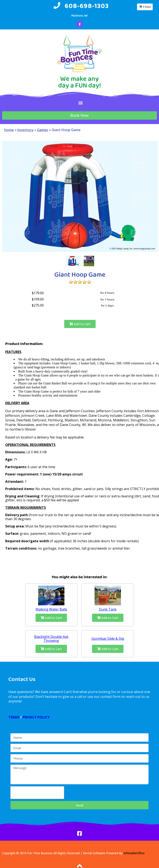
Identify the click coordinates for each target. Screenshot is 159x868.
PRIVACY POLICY (36, 717)
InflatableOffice (134, 853)
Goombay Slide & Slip (108, 639)
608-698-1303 (87, 6)
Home (9, 130)
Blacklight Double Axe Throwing (51, 639)
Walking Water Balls (51, 609)
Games (43, 130)
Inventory (25, 130)
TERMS (14, 717)
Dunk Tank (108, 609)
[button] (81, 103)
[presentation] (37, 793)
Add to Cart (80, 324)
